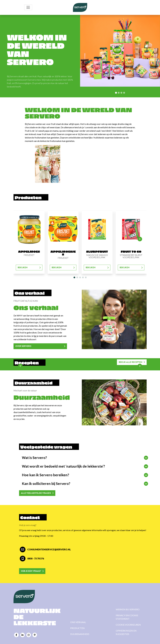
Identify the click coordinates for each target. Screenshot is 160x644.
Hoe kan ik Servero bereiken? (46, 475)
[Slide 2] (121, 93)
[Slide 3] (124, 93)
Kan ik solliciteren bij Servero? (46, 484)
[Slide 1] (119, 93)
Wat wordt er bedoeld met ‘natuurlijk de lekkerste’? (63, 466)
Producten (77, 628)
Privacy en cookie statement (127, 617)
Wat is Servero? (34, 458)
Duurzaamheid (80, 634)
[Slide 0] (116, 93)
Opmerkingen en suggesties (126, 632)
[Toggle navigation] (28, 7)
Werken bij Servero (128, 609)
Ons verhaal (78, 622)
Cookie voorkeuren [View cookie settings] (128, 625)
